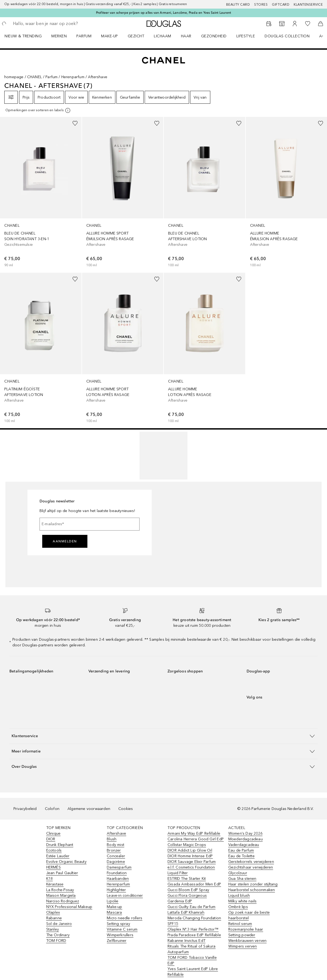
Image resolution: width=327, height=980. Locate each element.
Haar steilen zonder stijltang (253, 884)
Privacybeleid (25, 809)
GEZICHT (136, 36)
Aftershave (116, 833)
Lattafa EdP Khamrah (186, 912)
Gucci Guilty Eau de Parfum (191, 907)
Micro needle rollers (125, 918)
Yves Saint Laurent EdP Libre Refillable (193, 972)
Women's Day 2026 (245, 833)
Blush (112, 839)
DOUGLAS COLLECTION (287, 36)
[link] (41, 192)
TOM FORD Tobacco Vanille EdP (192, 960)
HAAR (186, 36)
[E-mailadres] (90, 524)
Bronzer (114, 850)
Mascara (114, 912)
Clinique (54, 833)
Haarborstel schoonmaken (252, 890)
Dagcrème (116, 862)
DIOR (51, 839)
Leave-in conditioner (125, 896)
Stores (261, 5)
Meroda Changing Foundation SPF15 (194, 921)
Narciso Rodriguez (63, 901)
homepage (14, 77)
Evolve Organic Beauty (66, 862)
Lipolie (113, 901)
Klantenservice (308, 5)
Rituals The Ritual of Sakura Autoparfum (192, 949)
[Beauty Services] (269, 24)
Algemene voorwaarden (89, 809)
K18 (50, 879)
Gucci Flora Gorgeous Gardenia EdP (187, 898)
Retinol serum (240, 924)
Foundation (117, 873)
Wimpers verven (243, 946)
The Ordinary (58, 935)
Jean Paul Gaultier (62, 873)
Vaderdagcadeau (244, 845)
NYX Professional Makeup (69, 907)
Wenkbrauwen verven (248, 941)
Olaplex (53, 912)
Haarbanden (118, 879)
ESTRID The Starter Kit (187, 879)
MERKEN (59, 36)
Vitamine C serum (122, 929)
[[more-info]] (38, 110)
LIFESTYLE (246, 36)
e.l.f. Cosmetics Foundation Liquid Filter (191, 870)
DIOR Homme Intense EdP (190, 856)
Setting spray (118, 924)
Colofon (52, 809)
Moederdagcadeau (246, 839)
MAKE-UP (110, 36)
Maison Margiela (61, 896)
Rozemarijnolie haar (246, 929)
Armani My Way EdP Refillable (194, 833)
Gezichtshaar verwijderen (251, 867)
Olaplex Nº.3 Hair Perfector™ (193, 929)
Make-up (114, 907)
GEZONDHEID (214, 36)
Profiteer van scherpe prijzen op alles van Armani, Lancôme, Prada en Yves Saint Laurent (163, 13)
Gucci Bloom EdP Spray (188, 890)
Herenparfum (73, 77)
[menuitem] (27, 36)
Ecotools (54, 850)
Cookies (126, 809)
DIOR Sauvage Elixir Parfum (192, 862)
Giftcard (281, 5)
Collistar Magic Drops (187, 845)
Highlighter (116, 890)
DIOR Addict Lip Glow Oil (190, 850)
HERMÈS (54, 867)
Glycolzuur (238, 873)
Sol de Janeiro (59, 924)
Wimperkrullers (120, 935)
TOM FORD (56, 941)
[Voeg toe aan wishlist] (75, 123)
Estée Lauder (58, 856)
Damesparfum (119, 867)
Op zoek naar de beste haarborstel (249, 915)
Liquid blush (239, 896)
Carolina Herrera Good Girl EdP (196, 839)
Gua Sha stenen (242, 879)
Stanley (53, 929)
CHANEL (35, 77)
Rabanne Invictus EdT (186, 941)
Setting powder (242, 935)
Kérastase (55, 884)
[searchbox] (51, 24)
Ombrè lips (238, 907)
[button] (163, 736)
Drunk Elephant (60, 845)
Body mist (115, 845)
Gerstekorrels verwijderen (251, 862)
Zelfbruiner (117, 941)
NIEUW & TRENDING (23, 36)
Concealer (116, 856)
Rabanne (54, 918)
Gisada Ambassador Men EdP (194, 884)
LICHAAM (163, 36)
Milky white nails (242, 901)
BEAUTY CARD (238, 5)
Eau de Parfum (241, 850)
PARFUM (84, 36)
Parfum (51, 77)
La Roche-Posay (60, 890)
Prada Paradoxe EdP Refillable (194, 935)
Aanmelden (65, 541)
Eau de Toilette (241, 856)
